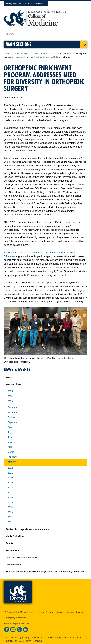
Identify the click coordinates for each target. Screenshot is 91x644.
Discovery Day (14, 565)
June (10, 437)
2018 (10, 488)
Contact (59, 612)
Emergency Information (15, 618)
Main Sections (19, 44)
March (11, 452)
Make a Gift (41, 3)
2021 (10, 473)
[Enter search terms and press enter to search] (45, 34)
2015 (10, 502)
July (10, 432)
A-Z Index (9, 612)
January (67, 54)
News (9, 377)
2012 (10, 517)
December (13, 407)
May (10, 442)
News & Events (22, 54)
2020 (10, 478)
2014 (10, 507)
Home (7, 54)
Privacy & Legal (46, 612)
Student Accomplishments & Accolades (27, 529)
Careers (32, 612)
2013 (10, 512)
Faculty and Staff (14, 3)
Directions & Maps (74, 612)
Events (9, 543)
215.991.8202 (11, 641)
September (13, 422)
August (11, 427)
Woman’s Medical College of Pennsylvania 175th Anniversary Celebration (45, 572)
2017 (10, 493)
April (10, 447)
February (12, 457)
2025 (10, 391)
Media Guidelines (15, 536)
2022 (10, 468)
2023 (55, 54)
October (12, 417)
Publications (12, 550)
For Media (21, 612)
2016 (10, 498)
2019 (10, 483)
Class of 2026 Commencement (22, 558)
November (13, 412)
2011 (10, 522)
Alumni (28, 3)
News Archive (41, 54)
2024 (10, 396)
